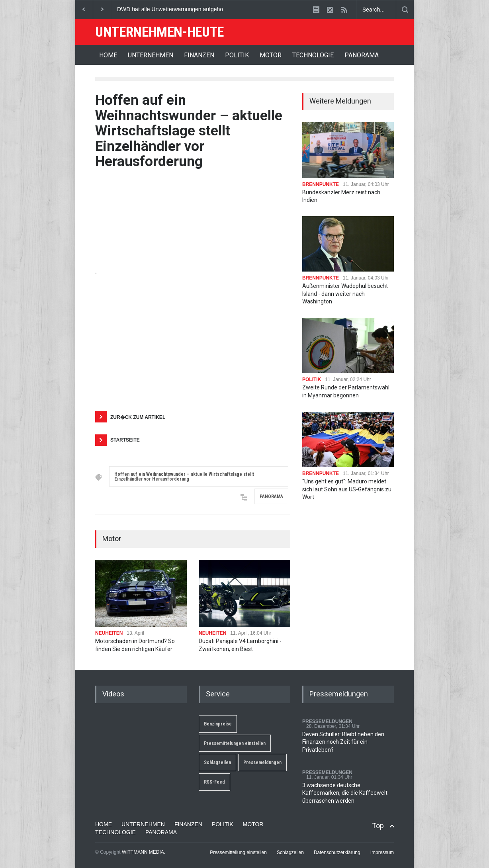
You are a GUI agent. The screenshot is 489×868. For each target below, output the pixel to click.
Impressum (382, 852)
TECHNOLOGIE (313, 55)
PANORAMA (362, 55)
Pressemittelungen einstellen (235, 743)
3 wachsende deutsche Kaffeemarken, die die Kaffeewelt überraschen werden (345, 793)
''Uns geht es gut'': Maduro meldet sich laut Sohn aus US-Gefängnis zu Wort (347, 489)
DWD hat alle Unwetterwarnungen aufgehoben (175, 9)
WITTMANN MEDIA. (144, 852)
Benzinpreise (218, 724)
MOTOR (271, 55)
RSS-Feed (214, 782)
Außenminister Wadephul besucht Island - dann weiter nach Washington (345, 294)
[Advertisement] (193, 343)
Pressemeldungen (262, 762)
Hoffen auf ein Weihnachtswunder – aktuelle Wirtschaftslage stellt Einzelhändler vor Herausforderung (184, 477)
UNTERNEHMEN (151, 55)
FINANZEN (199, 55)
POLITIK (237, 55)
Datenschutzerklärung (337, 852)
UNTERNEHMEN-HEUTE (159, 32)
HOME (108, 55)
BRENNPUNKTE (321, 184)
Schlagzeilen (217, 762)
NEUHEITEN (109, 633)
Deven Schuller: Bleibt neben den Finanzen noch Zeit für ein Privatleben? (343, 742)
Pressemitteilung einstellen (238, 852)
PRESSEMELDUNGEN (327, 721)
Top (378, 826)
